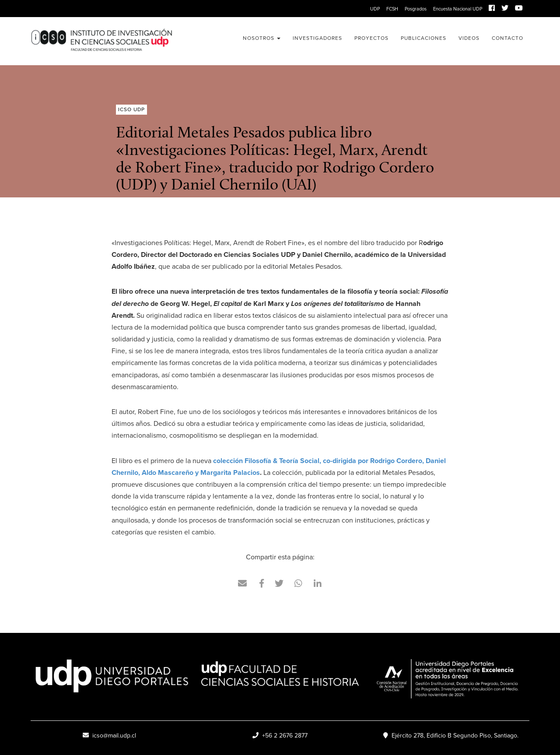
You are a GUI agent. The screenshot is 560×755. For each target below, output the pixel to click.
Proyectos (371, 38)
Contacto (507, 38)
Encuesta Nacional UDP (458, 9)
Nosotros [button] (262, 38)
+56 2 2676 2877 (280, 736)
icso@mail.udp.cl (109, 736)
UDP (375, 9)
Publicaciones (423, 38)
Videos (469, 38)
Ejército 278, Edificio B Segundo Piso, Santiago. (451, 736)
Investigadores (317, 38)
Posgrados (416, 9)
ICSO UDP (101, 41)
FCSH (392, 9)
